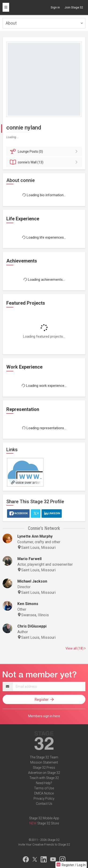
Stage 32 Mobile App (44, 818)
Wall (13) (45, 162)
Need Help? (44, 783)
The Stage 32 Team (44, 757)
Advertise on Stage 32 (44, 773)
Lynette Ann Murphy (35, 536)
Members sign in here (44, 716)
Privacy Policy (44, 798)
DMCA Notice (44, 793)
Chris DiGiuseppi (32, 626)
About (11, 23)
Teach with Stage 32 (44, 778)
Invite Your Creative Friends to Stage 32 (44, 844)
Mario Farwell (29, 559)
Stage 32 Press (44, 768)
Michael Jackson (32, 581)
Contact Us (44, 804)
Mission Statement (44, 762)
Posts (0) (45, 151)
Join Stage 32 (74, 7)
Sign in (55, 7)
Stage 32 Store (48, 823)
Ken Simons (28, 604)
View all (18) (75, 648)
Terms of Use (44, 788)
